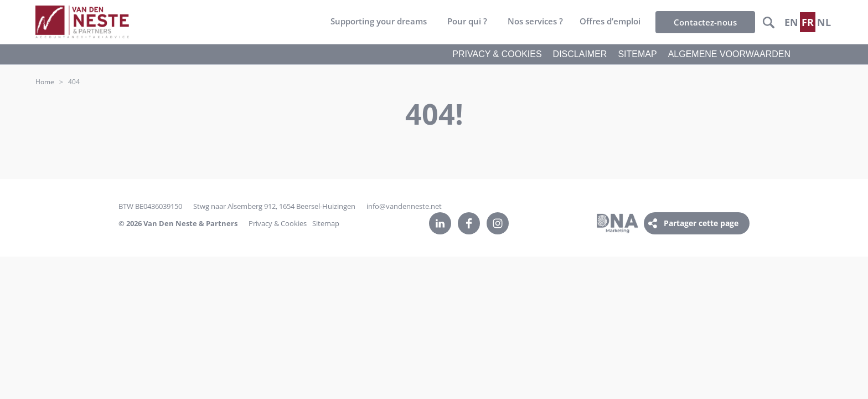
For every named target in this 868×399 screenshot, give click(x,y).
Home (45, 82)
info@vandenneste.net (404, 206)
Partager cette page (701, 223)
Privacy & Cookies (278, 223)
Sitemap (326, 223)
